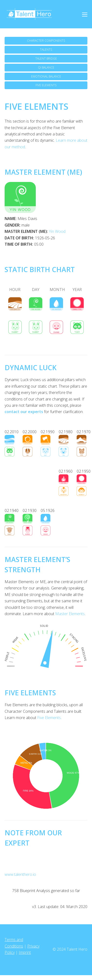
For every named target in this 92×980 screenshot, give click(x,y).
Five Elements (49, 718)
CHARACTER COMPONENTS (46, 41)
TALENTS (46, 50)
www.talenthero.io (20, 874)
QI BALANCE (46, 67)
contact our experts (24, 412)
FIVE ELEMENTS (46, 85)
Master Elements (70, 614)
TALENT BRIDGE (46, 59)
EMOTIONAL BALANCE (46, 76)
